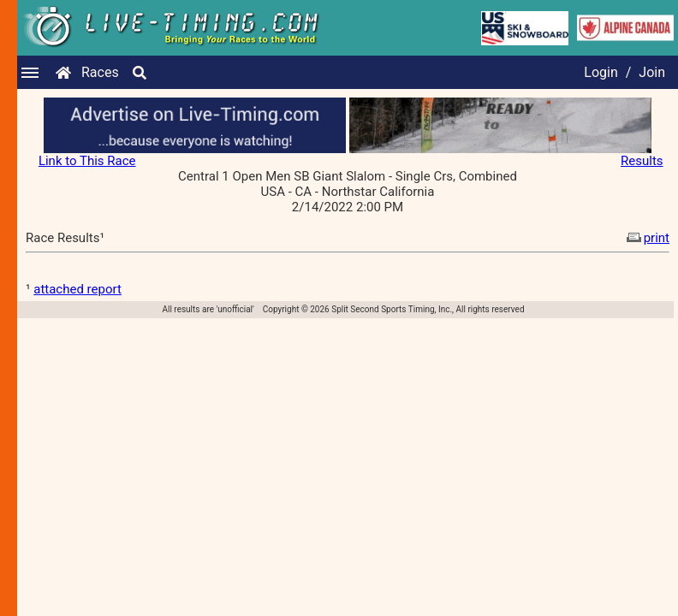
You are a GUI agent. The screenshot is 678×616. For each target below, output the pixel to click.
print (646, 238)
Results (642, 161)
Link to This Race (87, 161)
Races (100, 72)
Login (601, 72)
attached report (77, 289)
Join (652, 72)
